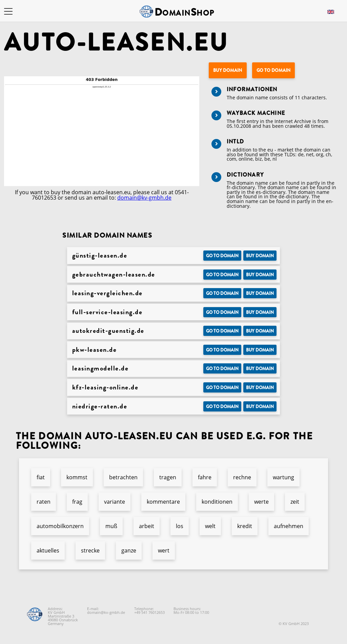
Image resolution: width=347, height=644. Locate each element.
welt (210, 526)
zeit (295, 502)
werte (261, 502)
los (180, 526)
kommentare (163, 502)
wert (164, 550)
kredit (245, 526)
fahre (205, 477)
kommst (77, 477)
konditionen (217, 502)
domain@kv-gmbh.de (144, 198)
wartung (283, 477)
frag (77, 502)
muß (111, 526)
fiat (41, 477)
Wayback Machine (256, 113)
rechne (242, 477)
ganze (129, 550)
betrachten (123, 477)
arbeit (147, 526)
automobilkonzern (60, 526)
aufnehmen (289, 526)
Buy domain (228, 70)
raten (44, 502)
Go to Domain (273, 70)
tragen (168, 477)
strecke (90, 550)
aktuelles (48, 550)
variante (115, 502)
